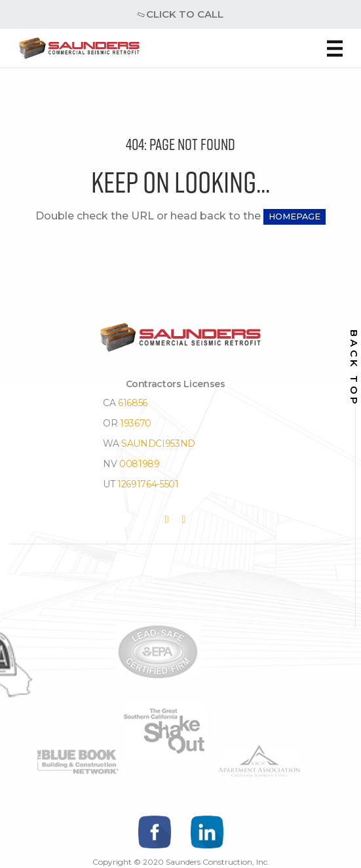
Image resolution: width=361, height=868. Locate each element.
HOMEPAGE (294, 217)
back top (354, 368)
